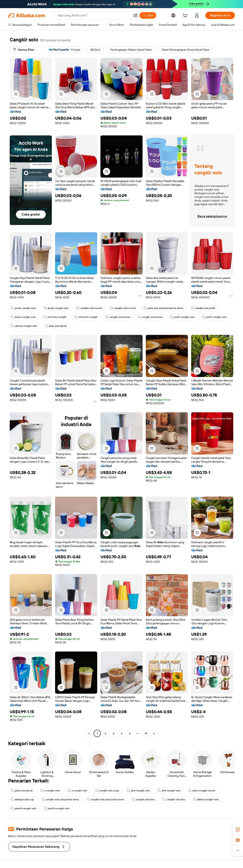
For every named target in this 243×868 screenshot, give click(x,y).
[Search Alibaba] (94, 15)
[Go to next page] (154, 733)
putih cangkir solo (182, 317)
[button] (135, 15)
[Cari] (148, 15)
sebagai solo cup (22, 799)
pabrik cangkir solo (23, 808)
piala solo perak (56, 326)
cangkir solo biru (143, 799)
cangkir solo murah (89, 308)
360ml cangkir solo (206, 799)
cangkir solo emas (118, 317)
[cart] (186, 16)
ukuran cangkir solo (24, 326)
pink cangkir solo (138, 791)
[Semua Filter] (24, 50)
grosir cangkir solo (23, 308)
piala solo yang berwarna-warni (163, 308)
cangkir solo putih (203, 308)
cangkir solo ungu (107, 791)
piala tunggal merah (202, 791)
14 (146, 733)
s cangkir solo (50, 791)
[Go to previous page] (89, 733)
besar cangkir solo (23, 317)
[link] (238, 829)
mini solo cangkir (55, 317)
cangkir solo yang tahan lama (60, 799)
